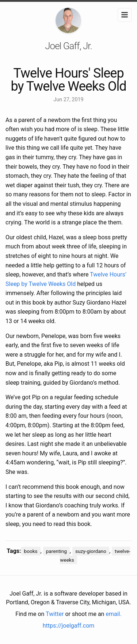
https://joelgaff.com (69, 626)
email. (113, 614)
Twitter (55, 614)
